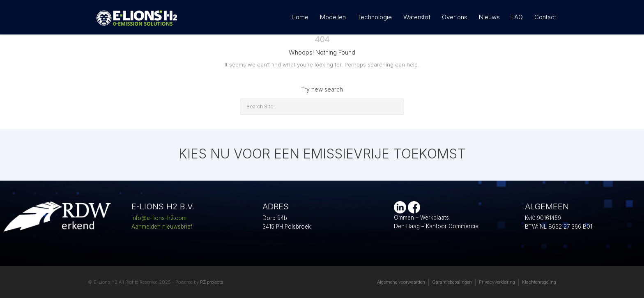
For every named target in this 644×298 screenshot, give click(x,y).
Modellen (333, 17)
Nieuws (489, 17)
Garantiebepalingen (452, 282)
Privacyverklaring (497, 282)
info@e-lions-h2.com (159, 218)
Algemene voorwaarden (401, 282)
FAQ (517, 17)
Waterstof (417, 17)
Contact (545, 17)
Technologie (375, 17)
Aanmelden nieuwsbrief (162, 227)
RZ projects (212, 282)
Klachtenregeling (539, 282)
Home (300, 17)
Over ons (455, 17)
